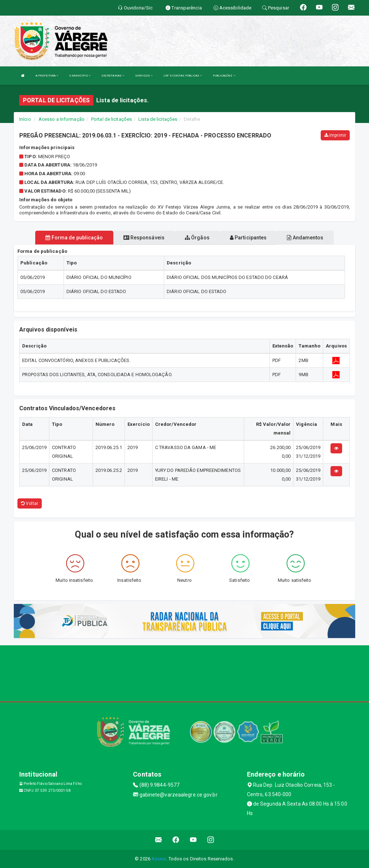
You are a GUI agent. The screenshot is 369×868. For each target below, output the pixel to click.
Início (25, 119)
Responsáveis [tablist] (144, 238)
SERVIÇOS (144, 76)
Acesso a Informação (62, 119)
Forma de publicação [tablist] (74, 238)
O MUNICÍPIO (80, 76)
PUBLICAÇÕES (224, 76)
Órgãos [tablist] (197, 238)
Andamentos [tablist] (305, 238)
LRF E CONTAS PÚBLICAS (183, 76)
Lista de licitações (158, 119)
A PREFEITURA (47, 76)
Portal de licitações (111, 119)
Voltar (30, 503)
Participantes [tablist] (248, 238)
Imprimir (335, 135)
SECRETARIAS (113, 76)
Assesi (159, 859)
